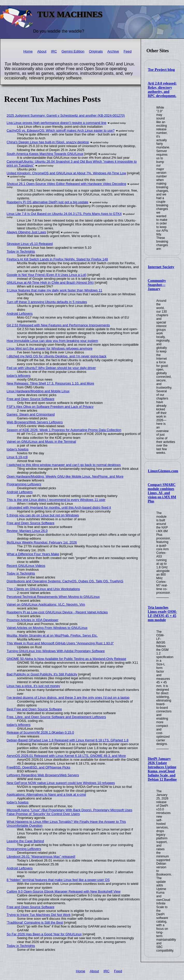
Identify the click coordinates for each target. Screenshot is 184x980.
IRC (54, 51)
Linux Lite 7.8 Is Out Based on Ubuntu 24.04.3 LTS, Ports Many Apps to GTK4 (64, 214)
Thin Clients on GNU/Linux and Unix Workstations (43, 589)
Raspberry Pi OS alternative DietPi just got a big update (48, 202)
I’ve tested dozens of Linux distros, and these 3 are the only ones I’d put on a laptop (68, 698)
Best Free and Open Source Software (34, 709)
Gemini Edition (73, 51)
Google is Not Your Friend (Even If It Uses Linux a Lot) (47, 275)
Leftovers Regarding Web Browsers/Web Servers (43, 775)
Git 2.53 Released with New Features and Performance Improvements (58, 325)
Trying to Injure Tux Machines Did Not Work (39, 915)
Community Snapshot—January (157, 285)
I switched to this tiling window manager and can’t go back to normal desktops (64, 465)
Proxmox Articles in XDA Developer (33, 620)
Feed (128, 51)
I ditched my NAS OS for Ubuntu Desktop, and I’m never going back (57, 356)
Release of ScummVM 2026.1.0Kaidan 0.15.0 (40, 732)
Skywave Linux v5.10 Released (30, 244)
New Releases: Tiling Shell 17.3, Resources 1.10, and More (51, 383)
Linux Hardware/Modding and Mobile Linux (38, 391)
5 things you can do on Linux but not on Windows (43, 515)
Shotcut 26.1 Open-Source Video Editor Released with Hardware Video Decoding (66, 184)
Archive (113, 51)
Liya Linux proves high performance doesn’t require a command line (57, 123)
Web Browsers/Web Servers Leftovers (35, 422)
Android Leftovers (20, 314)
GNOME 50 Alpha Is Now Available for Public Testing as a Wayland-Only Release (66, 659)
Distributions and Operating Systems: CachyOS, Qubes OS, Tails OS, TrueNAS (65, 581)
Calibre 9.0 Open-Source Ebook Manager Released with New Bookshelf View (64, 891)
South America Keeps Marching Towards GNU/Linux (45, 154)
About (42, 51)
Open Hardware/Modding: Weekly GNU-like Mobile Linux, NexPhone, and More (65, 476)
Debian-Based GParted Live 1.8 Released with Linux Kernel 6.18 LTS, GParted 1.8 (68, 740)
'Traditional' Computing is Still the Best (35, 922)
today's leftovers (19, 376)
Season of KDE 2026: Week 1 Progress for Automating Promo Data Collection (64, 430)
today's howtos (18, 449)
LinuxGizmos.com (163, 471)
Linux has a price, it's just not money (33, 686)
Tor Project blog (161, 70)
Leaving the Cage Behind (25, 841)
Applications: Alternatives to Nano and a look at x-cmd (46, 794)
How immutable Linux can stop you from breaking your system (52, 341)
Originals (96, 51)
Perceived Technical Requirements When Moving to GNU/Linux (53, 597)
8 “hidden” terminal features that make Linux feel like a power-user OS (58, 880)
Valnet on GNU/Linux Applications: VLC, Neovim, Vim (46, 604)
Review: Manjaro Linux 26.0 (27, 531)
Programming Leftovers (24, 484)
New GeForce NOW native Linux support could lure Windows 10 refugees (61, 783)
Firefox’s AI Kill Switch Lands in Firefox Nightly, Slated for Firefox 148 (57, 259)
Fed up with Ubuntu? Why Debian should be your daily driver (51, 368)
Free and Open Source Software (31, 399)
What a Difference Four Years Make (33, 554)
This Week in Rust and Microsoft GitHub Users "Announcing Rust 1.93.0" (60, 643)
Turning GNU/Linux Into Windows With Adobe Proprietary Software (56, 651)
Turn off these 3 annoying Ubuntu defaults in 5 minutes (47, 302)
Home (28, 51)
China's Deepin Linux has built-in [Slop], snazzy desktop (48, 142)
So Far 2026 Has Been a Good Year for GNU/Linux (44, 934)
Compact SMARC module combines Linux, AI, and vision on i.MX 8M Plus (162, 493)
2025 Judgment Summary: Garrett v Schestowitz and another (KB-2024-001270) (66, 115)
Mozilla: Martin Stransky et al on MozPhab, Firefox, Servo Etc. (52, 635)
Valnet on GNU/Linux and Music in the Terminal (41, 442)
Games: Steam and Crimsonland (31, 414)
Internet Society (161, 267)
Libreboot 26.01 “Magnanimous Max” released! (41, 857)
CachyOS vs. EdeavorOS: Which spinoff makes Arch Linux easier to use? (61, 130)
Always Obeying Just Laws (26, 232)
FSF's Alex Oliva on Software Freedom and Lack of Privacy (50, 407)
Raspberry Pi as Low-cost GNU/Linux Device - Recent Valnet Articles (57, 612)
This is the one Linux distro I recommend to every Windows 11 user (56, 500)
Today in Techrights (21, 251)
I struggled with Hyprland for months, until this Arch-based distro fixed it (59, 507)
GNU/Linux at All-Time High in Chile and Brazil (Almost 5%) (50, 282)
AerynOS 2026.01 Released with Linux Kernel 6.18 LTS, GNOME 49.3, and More (66, 756)
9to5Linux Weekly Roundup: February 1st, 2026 (42, 542)
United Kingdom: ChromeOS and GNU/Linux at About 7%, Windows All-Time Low (66, 173)
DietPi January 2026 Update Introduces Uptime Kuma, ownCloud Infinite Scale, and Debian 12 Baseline (162, 769)
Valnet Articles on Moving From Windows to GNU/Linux (47, 628)
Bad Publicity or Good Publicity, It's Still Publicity (42, 674)
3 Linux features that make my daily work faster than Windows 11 (55, 290)
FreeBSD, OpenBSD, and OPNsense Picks (38, 767)
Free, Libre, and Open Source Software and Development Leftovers (56, 717)
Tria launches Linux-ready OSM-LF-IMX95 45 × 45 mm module (162, 614)
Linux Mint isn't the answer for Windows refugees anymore (50, 348)
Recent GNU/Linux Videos (26, 566)
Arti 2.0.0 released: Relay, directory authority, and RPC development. (162, 90)
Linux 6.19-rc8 (17, 457)
